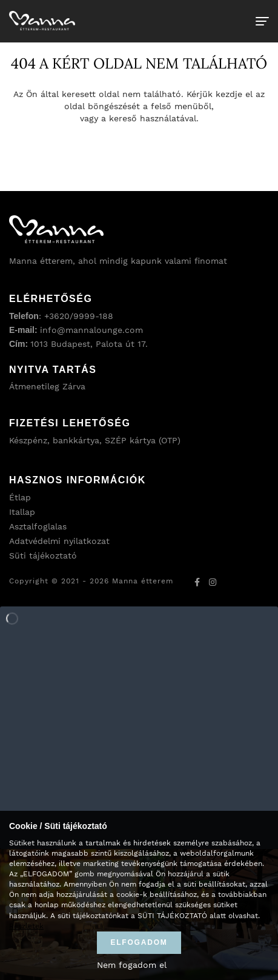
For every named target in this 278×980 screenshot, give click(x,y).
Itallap (22, 512)
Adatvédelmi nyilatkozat (59, 541)
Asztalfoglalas (38, 526)
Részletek (26, 926)
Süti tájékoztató (43, 555)
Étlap (20, 497)
